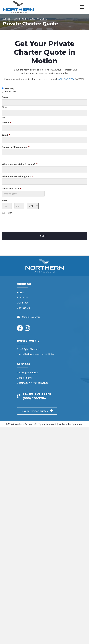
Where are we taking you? (18, 176)
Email (6, 135)
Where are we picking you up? (20, 164)
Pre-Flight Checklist (29, 349)
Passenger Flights (27, 373)
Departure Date (12, 188)
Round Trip (11, 92)
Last (4, 117)
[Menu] (82, 7)
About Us (22, 298)
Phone (7, 123)
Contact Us (23, 308)
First (4, 107)
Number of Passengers (16, 147)
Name (5, 97)
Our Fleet (23, 303)
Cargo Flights (25, 378)
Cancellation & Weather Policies (36, 354)
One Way (10, 89)
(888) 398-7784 (66, 79)
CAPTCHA (7, 213)
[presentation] (25, 221)
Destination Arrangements (32, 383)
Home (7, 19)
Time (5, 201)
